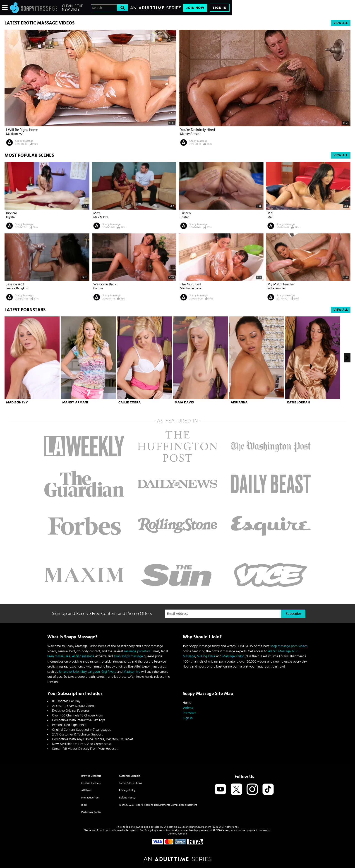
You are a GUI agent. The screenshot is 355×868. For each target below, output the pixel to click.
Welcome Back (105, 284)
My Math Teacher (281, 284)
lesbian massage (83, 656)
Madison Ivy (14, 134)
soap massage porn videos (289, 646)
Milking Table (206, 656)
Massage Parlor (233, 656)
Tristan (185, 217)
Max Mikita (101, 217)
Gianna (98, 288)
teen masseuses (59, 656)
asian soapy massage (128, 656)
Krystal (11, 213)
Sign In (220, 8)
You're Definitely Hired (198, 130)
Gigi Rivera (109, 672)
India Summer (277, 288)
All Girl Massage (279, 651)
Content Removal (178, 834)
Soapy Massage (24, 141)
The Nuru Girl (191, 284)
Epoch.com (104, 830)
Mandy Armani (190, 134)
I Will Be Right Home (22, 130)
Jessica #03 (15, 284)
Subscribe (293, 614)
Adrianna (239, 402)
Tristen (186, 213)
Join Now (195, 8)
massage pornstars (137, 651)
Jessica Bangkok (17, 288)
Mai (270, 213)
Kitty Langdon (90, 672)
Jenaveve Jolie (69, 672)
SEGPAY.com (221, 830)
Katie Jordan (298, 402)
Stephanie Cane (191, 288)
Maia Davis (184, 402)
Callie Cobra (130, 402)
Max (97, 213)
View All (341, 23)
